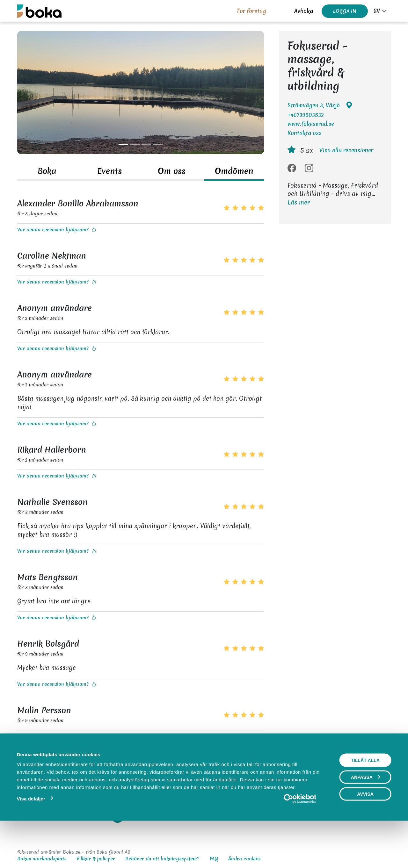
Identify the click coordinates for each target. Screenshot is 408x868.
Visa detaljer (31, 840)
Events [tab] (109, 171)
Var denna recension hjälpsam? (57, 230)
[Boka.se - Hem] (39, 11)
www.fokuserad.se (311, 124)
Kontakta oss (305, 133)
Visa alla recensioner (346, 150)
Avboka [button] (304, 11)
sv (377, 11)
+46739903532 (306, 115)
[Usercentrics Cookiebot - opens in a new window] (300, 840)
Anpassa (366, 819)
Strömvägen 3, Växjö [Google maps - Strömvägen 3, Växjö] (320, 106)
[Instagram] (309, 169)
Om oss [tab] (172, 171)
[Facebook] (292, 169)
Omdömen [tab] (234, 171)
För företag (251, 11)
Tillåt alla (365, 802)
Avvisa (365, 836)
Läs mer (299, 202)
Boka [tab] (47, 171)
